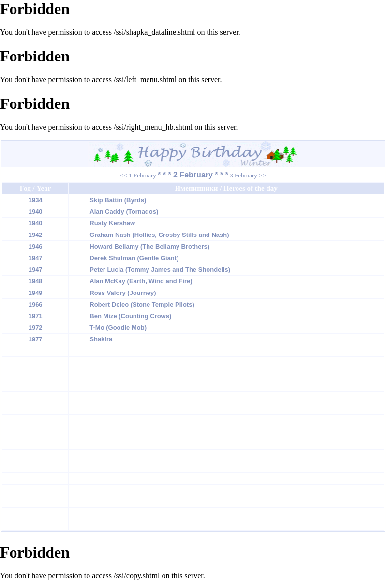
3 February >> (248, 175)
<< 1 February (138, 175)
